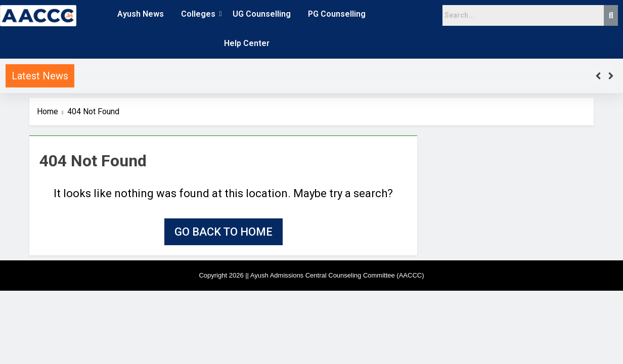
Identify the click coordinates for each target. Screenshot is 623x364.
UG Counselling (262, 14)
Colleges (200, 14)
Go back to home (224, 232)
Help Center (247, 43)
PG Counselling (337, 14)
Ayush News (141, 14)
